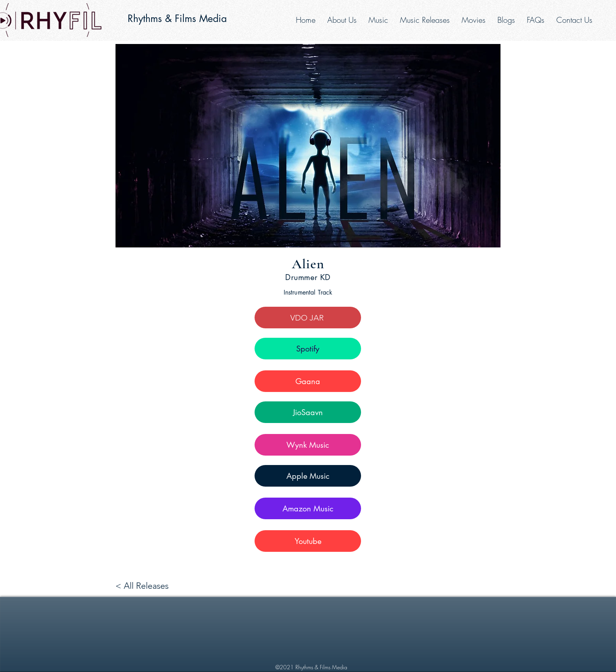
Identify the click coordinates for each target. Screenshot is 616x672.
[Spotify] (308, 349)
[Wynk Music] (308, 445)
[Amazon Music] (308, 508)
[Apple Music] (308, 476)
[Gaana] (308, 381)
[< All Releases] (144, 586)
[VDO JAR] (308, 318)
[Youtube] (308, 541)
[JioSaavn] (308, 412)
